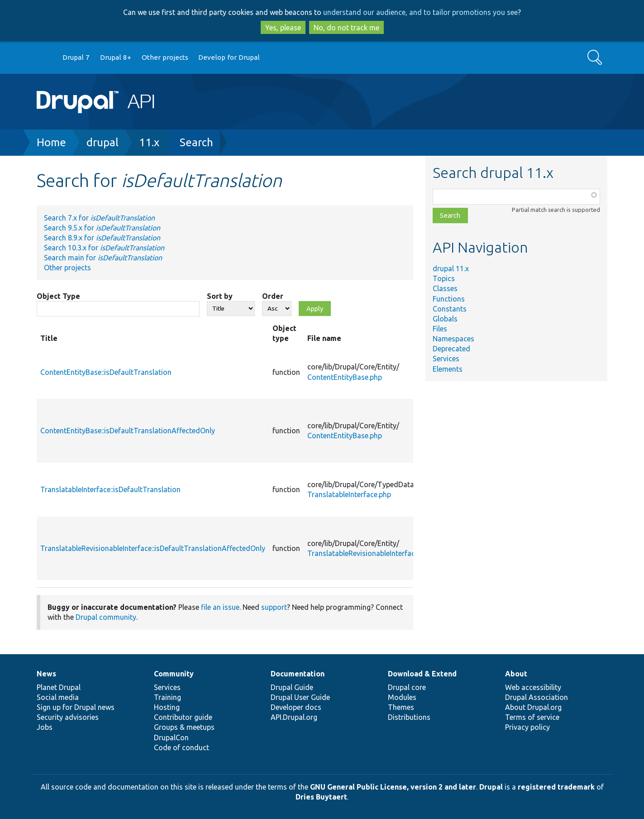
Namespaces (453, 339)
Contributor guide (183, 717)
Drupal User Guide (300, 697)
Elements (448, 369)
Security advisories (68, 717)
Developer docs (296, 707)
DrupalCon (171, 738)
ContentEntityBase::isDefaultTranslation (106, 372)
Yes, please (283, 28)
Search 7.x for (99, 218)
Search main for (103, 258)
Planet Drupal (59, 687)
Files (440, 329)
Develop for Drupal (229, 57)
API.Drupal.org (294, 717)
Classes (445, 288)
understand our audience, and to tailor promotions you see (420, 12)
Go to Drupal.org (45, 58)
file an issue (220, 607)
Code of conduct (181, 747)
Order (273, 296)
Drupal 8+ (116, 57)
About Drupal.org (533, 707)
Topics (444, 278)
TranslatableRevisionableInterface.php (370, 553)
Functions (449, 299)
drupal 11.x (451, 268)
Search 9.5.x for (102, 228)
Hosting (167, 707)
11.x (149, 142)
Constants (450, 309)
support (274, 607)
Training (167, 697)
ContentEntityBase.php (345, 377)
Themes (401, 707)
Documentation (298, 674)
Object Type (58, 296)
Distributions (409, 717)
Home (51, 142)
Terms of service (532, 717)
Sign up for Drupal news (76, 707)
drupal (103, 142)
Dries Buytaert (321, 797)
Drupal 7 (76, 57)
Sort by (220, 296)
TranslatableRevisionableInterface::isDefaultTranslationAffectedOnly (153, 548)
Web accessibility (533, 687)
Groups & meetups (184, 727)
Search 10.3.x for (104, 248)
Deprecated (451, 349)
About (516, 674)
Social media (58, 697)
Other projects (165, 57)
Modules (402, 697)
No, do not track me (346, 28)
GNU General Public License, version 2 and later (393, 787)
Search (196, 142)
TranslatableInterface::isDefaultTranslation (110, 489)
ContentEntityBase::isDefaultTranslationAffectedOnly (128, 431)
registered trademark (556, 787)
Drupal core (407, 687)
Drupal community (106, 617)
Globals (445, 319)
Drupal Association (537, 697)
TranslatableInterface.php (349, 494)
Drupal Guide (292, 687)
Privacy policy (527, 727)
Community (174, 674)
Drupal (491, 787)
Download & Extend (422, 674)
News (46, 674)
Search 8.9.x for (102, 238)
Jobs (45, 727)
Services (446, 359)
